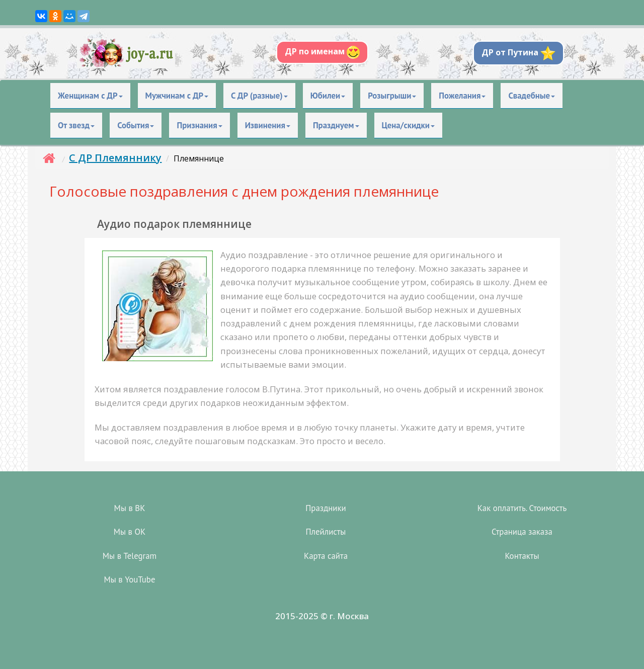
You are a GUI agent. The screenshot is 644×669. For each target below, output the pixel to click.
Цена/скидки (408, 125)
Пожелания (462, 96)
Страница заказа (522, 532)
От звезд (76, 125)
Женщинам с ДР (90, 96)
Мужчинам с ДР (177, 96)
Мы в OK (130, 532)
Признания (199, 125)
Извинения (268, 125)
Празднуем (336, 125)
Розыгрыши (392, 96)
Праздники (326, 508)
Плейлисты (326, 532)
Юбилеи (328, 96)
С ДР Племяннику (115, 158)
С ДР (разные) (259, 96)
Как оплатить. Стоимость (522, 508)
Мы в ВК (130, 508)
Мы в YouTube (130, 579)
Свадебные (532, 96)
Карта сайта (326, 556)
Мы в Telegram (130, 556)
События (136, 125)
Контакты (522, 556)
